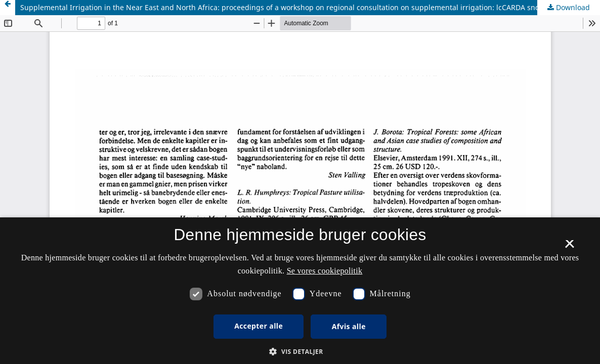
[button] (300, 352)
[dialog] (300, 291)
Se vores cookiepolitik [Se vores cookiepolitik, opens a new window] (325, 271)
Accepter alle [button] (259, 326)
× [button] (569, 247)
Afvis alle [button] (349, 326)
